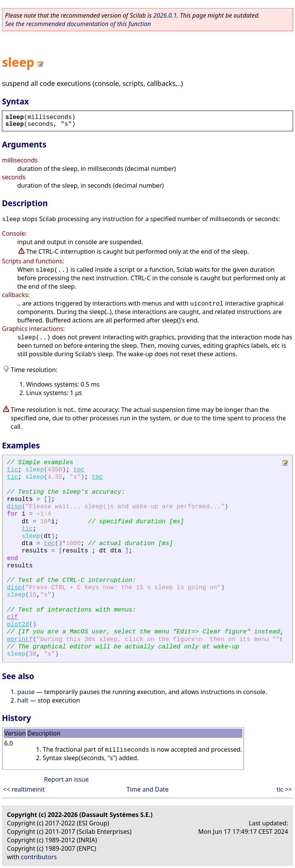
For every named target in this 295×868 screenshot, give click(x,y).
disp (14, 507)
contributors (39, 857)
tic (12, 470)
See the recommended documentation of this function (78, 24)
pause (26, 692)
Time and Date (147, 789)
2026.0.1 (165, 15)
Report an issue (66, 779)
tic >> (284, 789)
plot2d (18, 625)
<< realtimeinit (24, 789)
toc (79, 470)
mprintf (20, 640)
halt (23, 700)
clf (12, 617)
